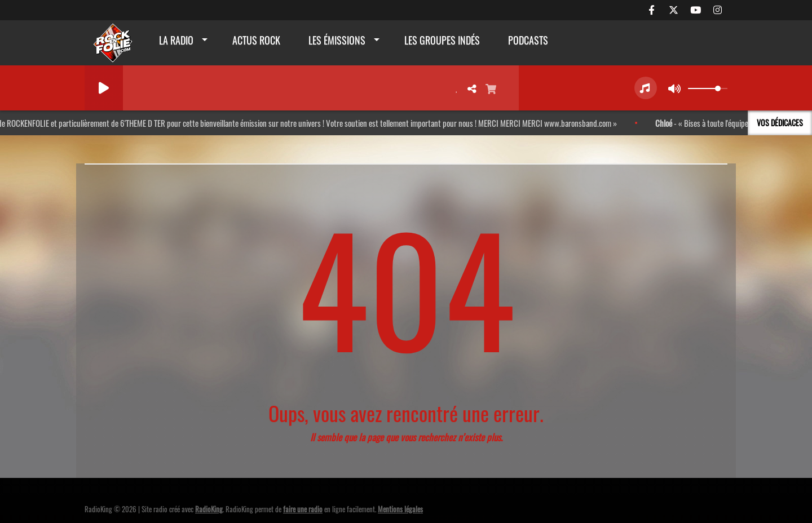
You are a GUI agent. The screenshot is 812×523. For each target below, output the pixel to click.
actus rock (256, 40)
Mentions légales (400, 509)
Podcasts (528, 40)
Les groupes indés (442, 40)
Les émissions (337, 40)
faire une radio (303, 509)
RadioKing (209, 509)
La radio (176, 40)
